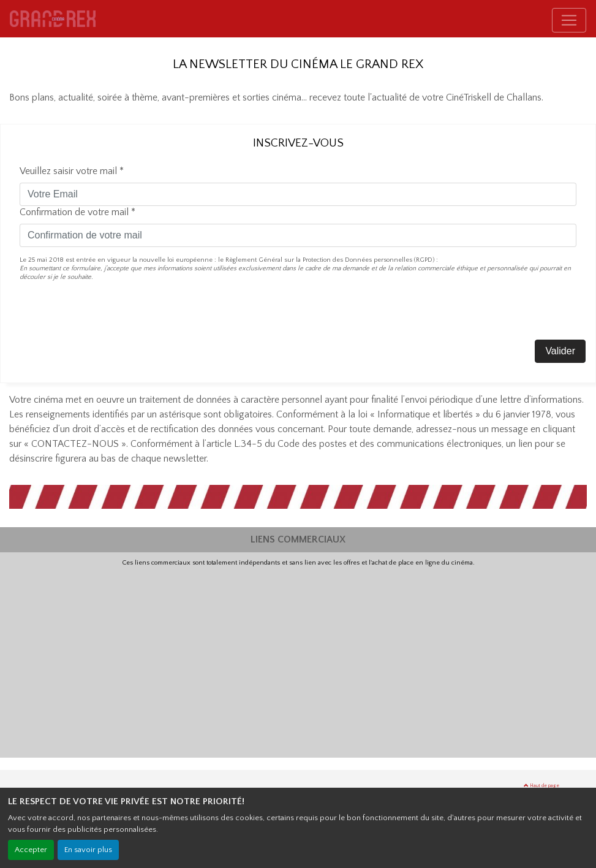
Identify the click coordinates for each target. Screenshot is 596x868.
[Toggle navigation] (569, 20)
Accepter (31, 850)
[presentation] (113, 316)
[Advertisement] (298, 659)
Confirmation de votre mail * (77, 212)
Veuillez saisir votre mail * (72, 171)
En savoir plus (88, 850)
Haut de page (541, 786)
